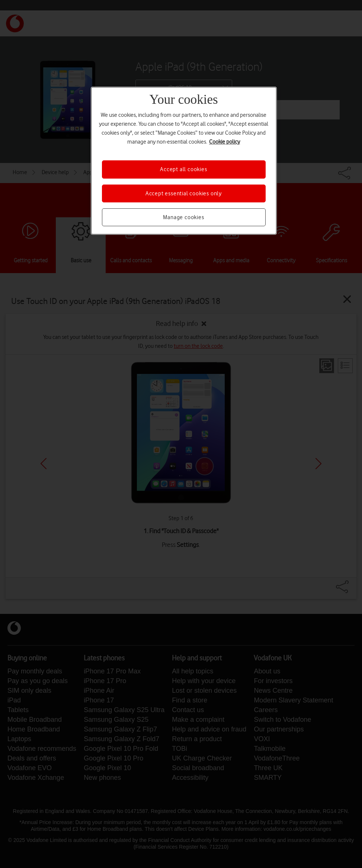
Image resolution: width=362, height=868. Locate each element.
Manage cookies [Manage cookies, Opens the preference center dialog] (183, 217)
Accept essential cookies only (184, 193)
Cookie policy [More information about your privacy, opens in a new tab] (225, 142)
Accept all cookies (183, 169)
